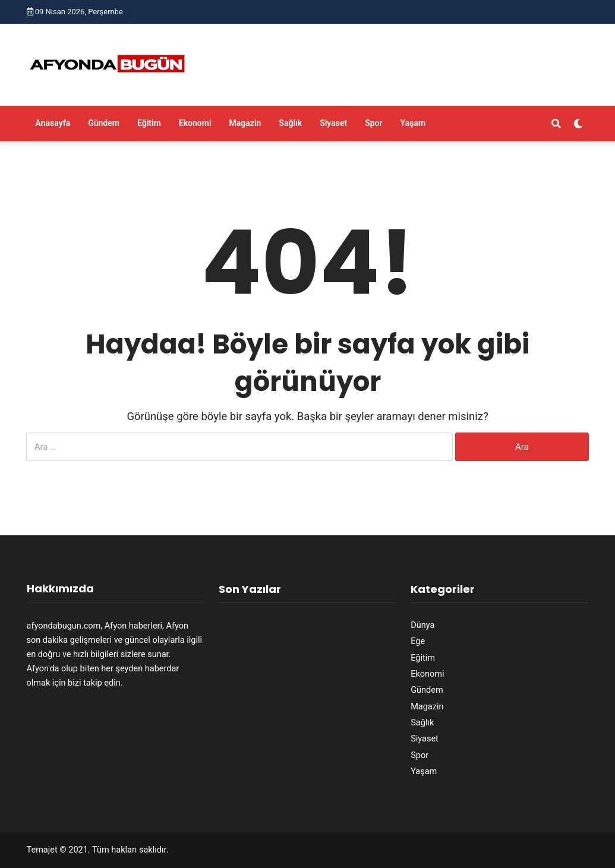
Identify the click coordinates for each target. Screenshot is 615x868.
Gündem (104, 123)
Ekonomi (195, 123)
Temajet (42, 850)
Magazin (245, 123)
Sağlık (290, 123)
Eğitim (149, 123)
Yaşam (413, 123)
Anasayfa (53, 123)
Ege (418, 641)
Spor (373, 123)
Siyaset (333, 123)
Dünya (422, 625)
